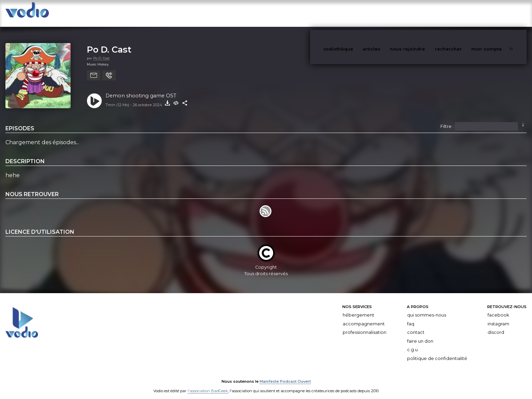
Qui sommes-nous (427, 308)
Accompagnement (364, 317)
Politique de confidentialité (437, 352)
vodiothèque (355, 13)
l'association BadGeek (208, 384)
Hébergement (358, 308)
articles (387, 13)
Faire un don (420, 334)
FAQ (411, 317)
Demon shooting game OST (141, 89)
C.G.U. (413, 343)
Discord (496, 326)
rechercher (461, 13)
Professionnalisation (365, 326)
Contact (416, 326)
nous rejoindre (421, 13)
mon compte (498, 13)
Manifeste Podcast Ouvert (285, 375)
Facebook (498, 308)
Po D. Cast (109, 43)
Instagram (498, 317)
